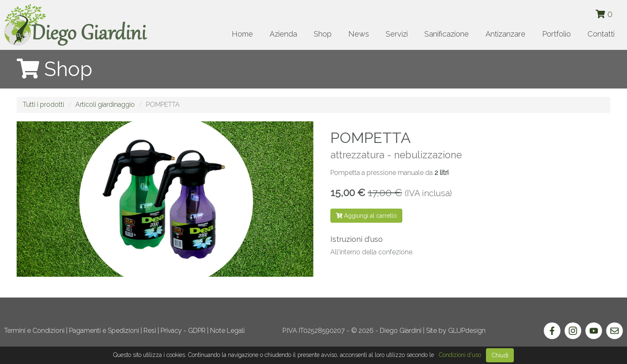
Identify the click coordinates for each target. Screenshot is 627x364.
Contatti (601, 34)
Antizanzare (506, 34)
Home (242, 34)
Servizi (397, 34)
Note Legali (227, 331)
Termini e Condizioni (34, 331)
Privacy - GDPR (183, 331)
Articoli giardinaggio (105, 105)
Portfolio (556, 34)
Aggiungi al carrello (366, 216)
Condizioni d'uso (460, 355)
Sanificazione (447, 34)
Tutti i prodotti (43, 105)
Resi (150, 331)
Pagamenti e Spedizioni (104, 331)
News (359, 34)
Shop (323, 34)
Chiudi (500, 355)
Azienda (283, 34)
